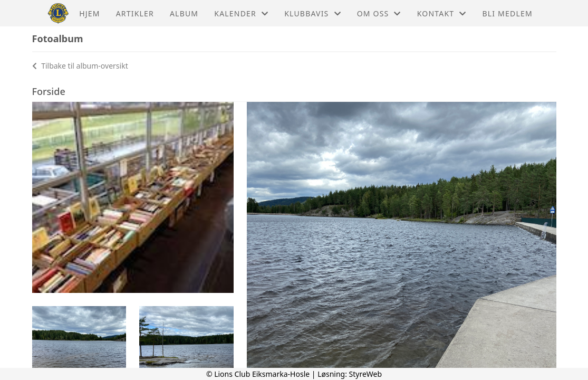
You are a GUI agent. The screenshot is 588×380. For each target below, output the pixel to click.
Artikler (135, 13)
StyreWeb (366, 374)
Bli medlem (507, 13)
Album (184, 13)
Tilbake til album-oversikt (80, 66)
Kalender (241, 13)
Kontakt (442, 13)
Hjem (89, 13)
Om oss (379, 13)
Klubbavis (313, 13)
